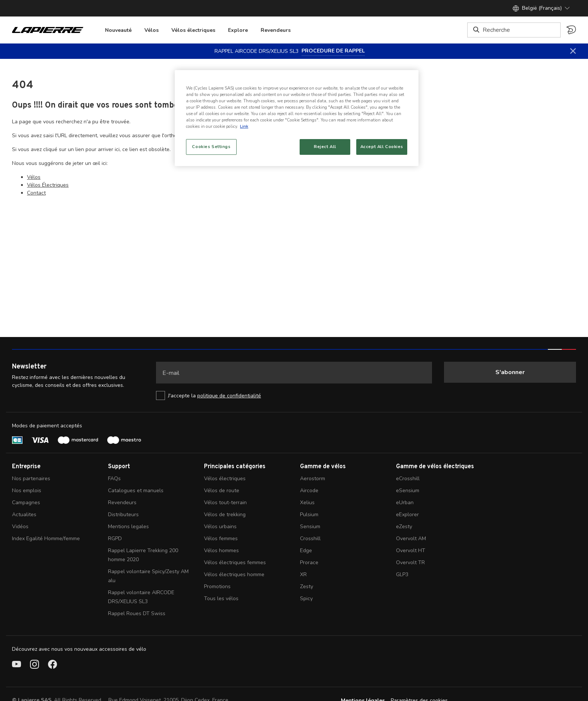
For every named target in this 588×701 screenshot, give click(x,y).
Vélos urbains (220, 526)
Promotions (217, 586)
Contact (36, 193)
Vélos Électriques (48, 185)
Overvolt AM (411, 538)
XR (303, 574)
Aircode (309, 491)
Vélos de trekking (225, 515)
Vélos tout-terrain (225, 503)
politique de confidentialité (229, 396)
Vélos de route (222, 491)
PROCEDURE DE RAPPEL (333, 51)
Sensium (310, 526)
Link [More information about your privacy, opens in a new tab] (244, 126)
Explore (238, 30)
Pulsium (309, 515)
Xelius (307, 503)
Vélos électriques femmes (235, 562)
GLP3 (402, 574)
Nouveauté (118, 30)
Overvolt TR (410, 562)
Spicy (306, 598)
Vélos (151, 30)
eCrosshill (408, 479)
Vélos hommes (221, 550)
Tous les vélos (221, 598)
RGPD (115, 538)
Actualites (24, 515)
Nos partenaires (31, 479)
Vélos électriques (193, 30)
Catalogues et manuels (136, 491)
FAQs (114, 479)
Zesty (307, 586)
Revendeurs (276, 30)
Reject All (325, 147)
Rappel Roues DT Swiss (137, 613)
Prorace (309, 562)
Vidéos (20, 526)
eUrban (405, 503)
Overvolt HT (411, 550)
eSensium (408, 491)
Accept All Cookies (382, 147)
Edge (306, 550)
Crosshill (310, 538)
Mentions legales (128, 526)
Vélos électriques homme (234, 574)
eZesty (404, 526)
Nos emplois (27, 491)
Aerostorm (313, 479)
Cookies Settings (211, 147)
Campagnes (26, 503)
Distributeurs (123, 515)
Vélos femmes (221, 538)
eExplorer (407, 515)
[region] (297, 118)
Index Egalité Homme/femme (46, 538)
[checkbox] (294, 395)
